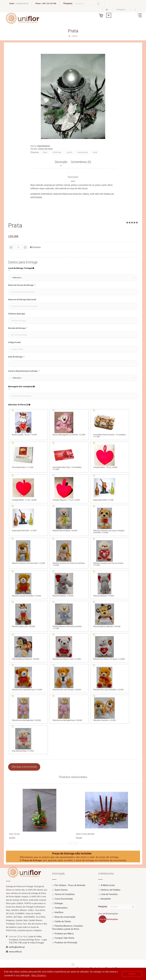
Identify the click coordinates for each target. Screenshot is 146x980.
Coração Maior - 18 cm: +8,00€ (105, 456)
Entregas (59, 903)
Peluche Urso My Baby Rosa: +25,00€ (67, 709)
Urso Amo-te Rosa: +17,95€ (23, 740)
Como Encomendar (64, 899)
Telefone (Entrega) (17, 314)
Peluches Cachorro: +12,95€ (105, 709)
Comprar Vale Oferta (64, 938)
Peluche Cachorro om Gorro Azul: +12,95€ (29, 552)
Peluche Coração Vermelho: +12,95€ (26, 585)
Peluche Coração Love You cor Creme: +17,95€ (108, 553)
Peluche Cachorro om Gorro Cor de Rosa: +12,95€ (69, 553)
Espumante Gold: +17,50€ (105, 489)
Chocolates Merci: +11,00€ (23, 456)
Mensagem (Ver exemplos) (21, 387)
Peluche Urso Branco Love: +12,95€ (67, 648)
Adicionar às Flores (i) (19, 405)
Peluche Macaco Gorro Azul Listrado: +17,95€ (67, 616)
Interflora (59, 912)
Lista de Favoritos (109, 894)
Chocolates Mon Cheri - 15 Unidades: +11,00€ (67, 457)
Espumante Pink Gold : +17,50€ (24, 519)
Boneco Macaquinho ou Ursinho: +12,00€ (69, 423)
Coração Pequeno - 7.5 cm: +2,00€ (66, 489)
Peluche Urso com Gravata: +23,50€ (67, 678)
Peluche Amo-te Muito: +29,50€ (65, 519)
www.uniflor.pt (15, 952)
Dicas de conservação (65, 917)
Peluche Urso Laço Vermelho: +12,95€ (108, 678)
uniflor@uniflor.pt (22, 4)
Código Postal (14, 342)
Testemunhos (61, 908)
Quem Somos (61, 890)
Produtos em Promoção (66, 943)
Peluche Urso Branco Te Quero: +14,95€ (109, 648)
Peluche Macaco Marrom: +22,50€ (107, 615)
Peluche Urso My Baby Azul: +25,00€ (26, 709)
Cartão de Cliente (63, 921)
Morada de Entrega (17, 328)
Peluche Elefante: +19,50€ (64, 585)
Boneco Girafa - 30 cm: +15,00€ (24, 423)
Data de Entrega (15, 357)
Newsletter (106, 899)
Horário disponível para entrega (23, 371)
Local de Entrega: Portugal (21, 268)
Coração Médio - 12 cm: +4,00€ (24, 489)
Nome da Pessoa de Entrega (21, 285)
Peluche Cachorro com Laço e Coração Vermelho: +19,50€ (109, 520)
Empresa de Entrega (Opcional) (22, 299)
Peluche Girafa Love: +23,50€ (23, 615)
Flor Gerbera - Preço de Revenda (70, 885)
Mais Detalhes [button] (39, 976)
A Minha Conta (108, 885)
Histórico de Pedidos (111, 890)
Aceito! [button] (132, 974)
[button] (73, 278)
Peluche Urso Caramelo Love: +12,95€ (27, 678)
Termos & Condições (65, 894)
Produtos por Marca (64, 934)
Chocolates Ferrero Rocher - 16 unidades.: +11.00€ (110, 424)
